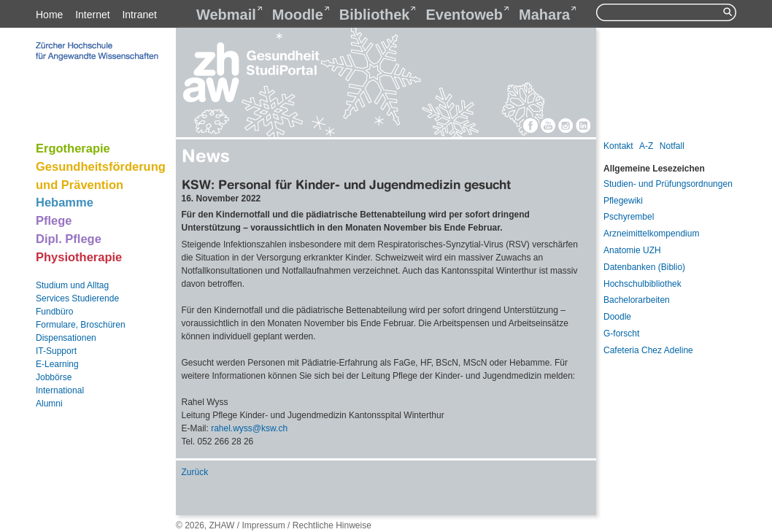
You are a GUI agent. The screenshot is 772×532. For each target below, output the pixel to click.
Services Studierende (77, 298)
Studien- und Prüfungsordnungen (668, 184)
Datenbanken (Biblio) (644, 267)
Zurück (195, 472)
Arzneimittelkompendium (651, 234)
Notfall (672, 146)
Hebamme (65, 202)
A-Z (646, 146)
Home (49, 15)
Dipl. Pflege (69, 239)
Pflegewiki (623, 201)
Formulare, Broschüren (81, 325)
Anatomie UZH (632, 250)
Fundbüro (54, 312)
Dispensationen (66, 338)
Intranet (139, 15)
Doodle (617, 317)
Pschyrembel (629, 217)
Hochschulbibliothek (642, 284)
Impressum (263, 525)
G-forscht (621, 334)
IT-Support (56, 351)
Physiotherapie (79, 257)
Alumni (49, 404)
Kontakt (618, 146)
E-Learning (57, 364)
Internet (92, 15)
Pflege (54, 220)
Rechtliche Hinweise (332, 525)
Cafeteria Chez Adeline (648, 350)
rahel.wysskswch (249, 428)
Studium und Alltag (72, 285)
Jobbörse (54, 377)
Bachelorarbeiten (637, 300)
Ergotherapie (73, 148)
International (60, 390)
